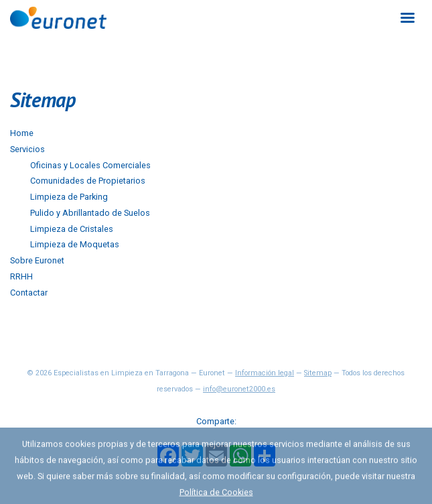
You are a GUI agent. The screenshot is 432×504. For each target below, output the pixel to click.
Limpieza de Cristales (72, 229)
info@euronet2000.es (239, 389)
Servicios (27, 149)
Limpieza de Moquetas (75, 244)
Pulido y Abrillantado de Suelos (90, 213)
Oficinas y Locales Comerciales (90, 165)
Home (22, 133)
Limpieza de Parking (69, 197)
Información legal (265, 373)
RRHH (21, 276)
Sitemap (318, 373)
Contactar (29, 293)
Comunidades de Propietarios (88, 181)
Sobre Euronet (37, 260)
